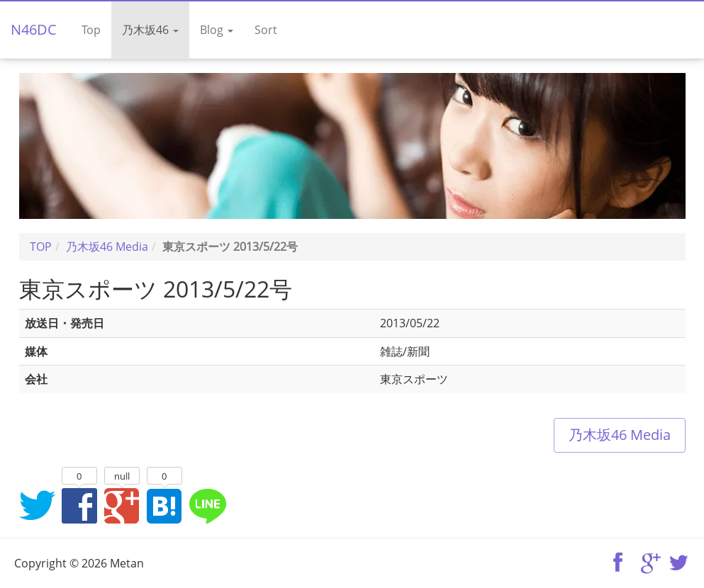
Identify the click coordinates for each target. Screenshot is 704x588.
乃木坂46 (150, 30)
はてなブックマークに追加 (164, 505)
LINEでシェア (207, 505)
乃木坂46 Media (620, 435)
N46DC (34, 29)
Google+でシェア (122, 505)
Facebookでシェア (79, 505)
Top (91, 30)
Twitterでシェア (37, 505)
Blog (217, 30)
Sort (266, 30)
